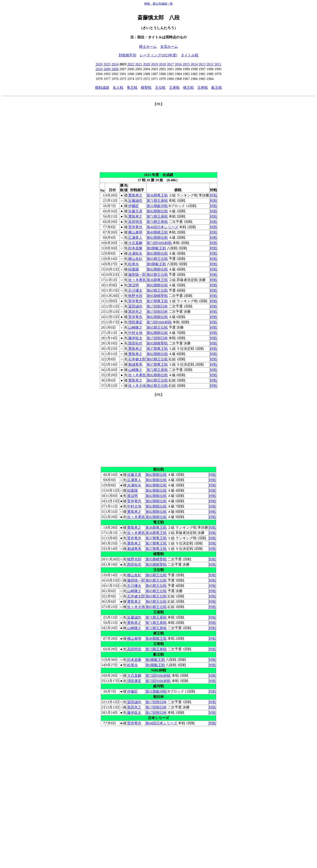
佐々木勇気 (137, 280)
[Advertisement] (158, 137)
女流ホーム (169, 47)
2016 (178, 64)
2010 (99, 69)
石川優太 (135, 290)
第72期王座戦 (157, 370)
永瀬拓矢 (135, 253)
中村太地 (135, 333)
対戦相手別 (127, 55)
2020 (147, 64)
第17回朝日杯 (157, 306)
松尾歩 (134, 264)
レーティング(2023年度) (159, 55)
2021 (139, 64)
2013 (202, 64)
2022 (131, 64)
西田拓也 (135, 343)
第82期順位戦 (157, 211)
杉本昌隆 (135, 248)
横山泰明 (135, 232)
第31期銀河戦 (157, 206)
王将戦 (203, 88)
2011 (218, 64)
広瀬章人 (135, 238)
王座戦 (174, 88)
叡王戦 (217, 88)
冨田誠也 (135, 306)
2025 (107, 64)
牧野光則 (135, 296)
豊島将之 (135, 195)
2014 (194, 64)
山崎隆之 (135, 327)
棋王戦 (188, 88)
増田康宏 (135, 322)
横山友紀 (135, 259)
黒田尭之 (135, 312)
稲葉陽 (134, 269)
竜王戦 (132, 88)
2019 (155, 64)
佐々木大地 (137, 386)
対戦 (213, 195)
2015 (186, 64)
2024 (115, 64)
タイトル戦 (190, 55)
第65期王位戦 (157, 259)
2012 (210, 64)
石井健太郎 (137, 359)
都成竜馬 (135, 364)
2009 (107, 69)
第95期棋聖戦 (157, 296)
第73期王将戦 (157, 222)
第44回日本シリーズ (162, 227)
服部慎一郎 (137, 275)
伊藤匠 (134, 206)
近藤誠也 (135, 201)
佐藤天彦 (135, 211)
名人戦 (118, 88)
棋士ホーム (148, 47)
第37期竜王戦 (157, 301)
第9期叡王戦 (156, 248)
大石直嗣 (135, 243)
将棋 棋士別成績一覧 (158, 4)
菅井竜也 (135, 227)
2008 (115, 69)
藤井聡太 (135, 338)
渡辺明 (134, 285)
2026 (99, 64)
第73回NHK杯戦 (159, 243)
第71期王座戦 (157, 201)
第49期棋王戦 (157, 232)
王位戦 (160, 88)
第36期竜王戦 (157, 195)
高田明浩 (135, 222)
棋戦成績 (102, 88)
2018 (162, 64)
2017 (170, 64)
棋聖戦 (146, 88)
